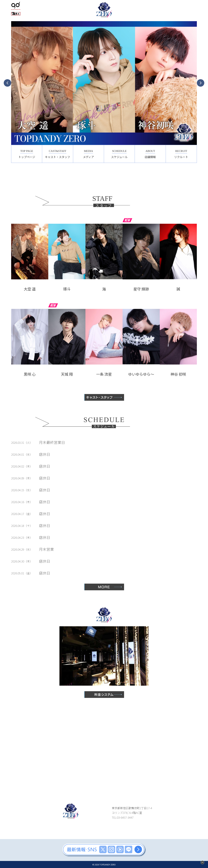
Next (201, 83)
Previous (7, 83)
